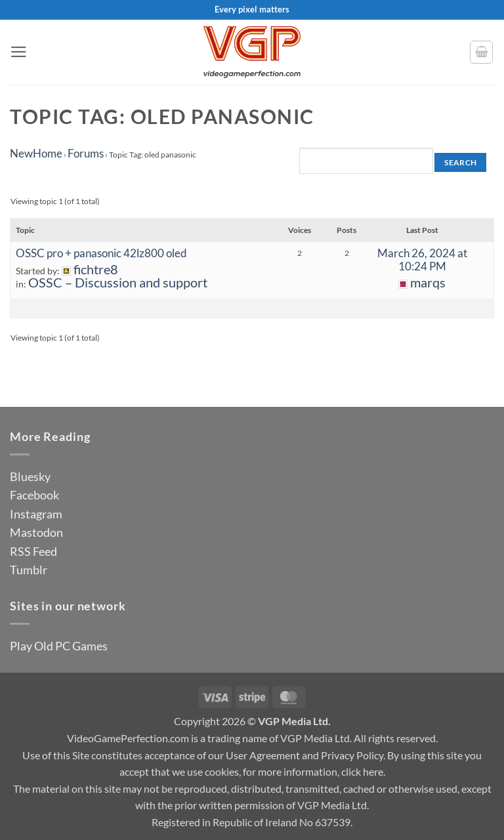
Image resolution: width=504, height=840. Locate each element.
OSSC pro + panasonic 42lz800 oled (101, 253)
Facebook (34, 495)
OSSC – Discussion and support (118, 283)
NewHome (36, 153)
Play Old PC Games (59, 646)
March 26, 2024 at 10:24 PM (422, 260)
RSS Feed (33, 551)
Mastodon (36, 532)
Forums (86, 153)
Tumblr (29, 570)
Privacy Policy (352, 755)
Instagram (36, 514)
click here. (363, 771)
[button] (19, 52)
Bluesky (30, 476)
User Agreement (263, 755)
